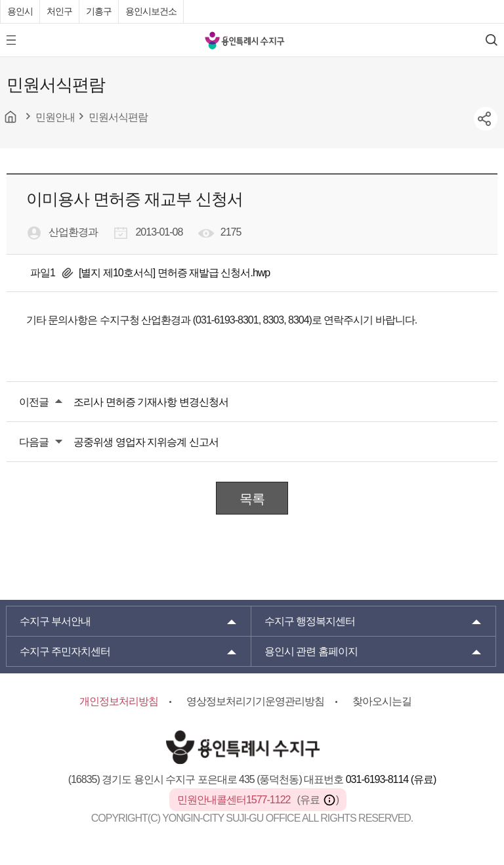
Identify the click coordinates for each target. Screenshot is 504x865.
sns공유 (486, 119)
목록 (252, 499)
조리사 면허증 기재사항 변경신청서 (151, 402)
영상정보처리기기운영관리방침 (255, 701)
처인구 (59, 11)
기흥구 (99, 11)
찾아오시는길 (382, 701)
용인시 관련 (311, 651)
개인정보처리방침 (119, 701)
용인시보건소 (151, 11)
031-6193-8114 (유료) (391, 779)
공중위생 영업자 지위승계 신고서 (146, 442)
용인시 (20, 11)
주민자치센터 (65, 651)
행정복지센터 (310, 621)
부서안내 (55, 621)
